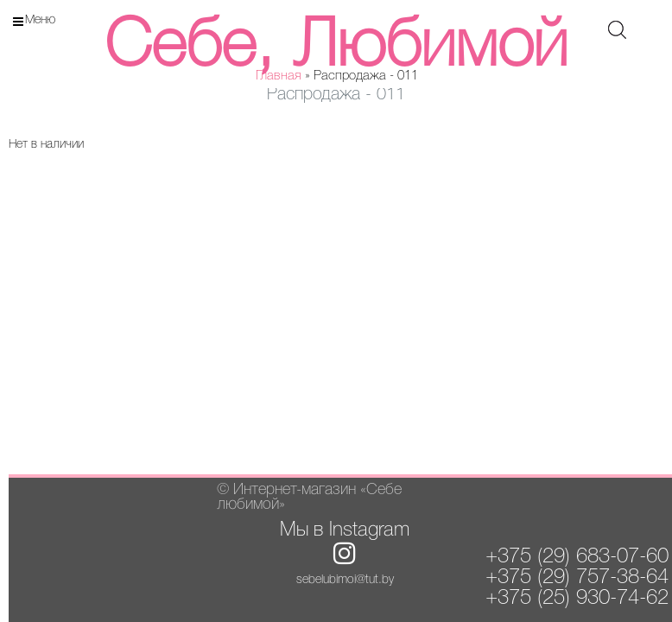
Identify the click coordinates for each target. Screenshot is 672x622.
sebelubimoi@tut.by (345, 580)
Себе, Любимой (336, 48)
